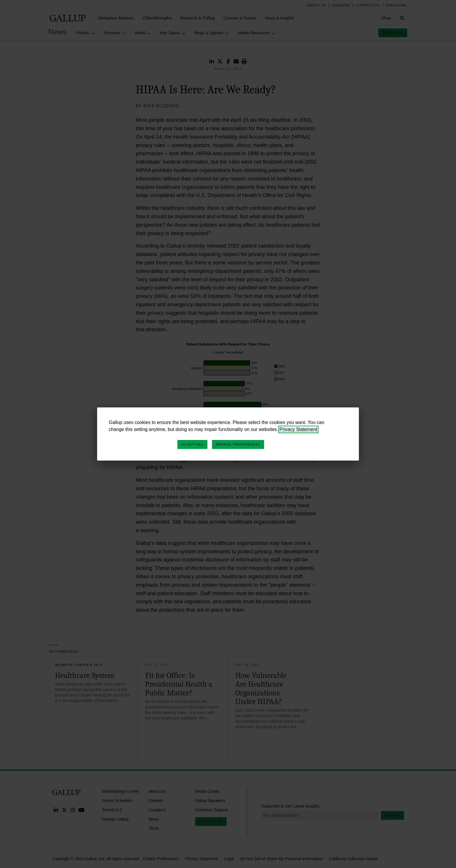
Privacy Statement (298, 429)
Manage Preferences (238, 444)
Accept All (192, 444)
